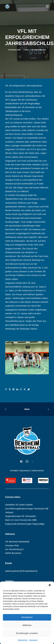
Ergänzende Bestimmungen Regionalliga (25, 524)
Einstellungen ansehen (27, 633)
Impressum (33, 640)
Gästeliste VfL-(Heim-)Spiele (19, 505)
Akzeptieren (27, 617)
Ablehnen (27, 625)
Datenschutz (23, 640)
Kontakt (14, 470)
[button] (50, 585)
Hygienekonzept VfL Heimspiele (20, 516)
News (27, 50)
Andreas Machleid (40, 50)
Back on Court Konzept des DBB (21, 520)
